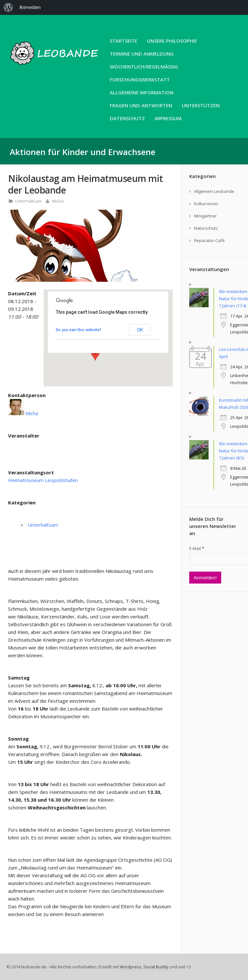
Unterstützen (201, 105)
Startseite (124, 41)
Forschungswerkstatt (140, 79)
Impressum (168, 118)
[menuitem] (8, 7)
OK (140, 330)
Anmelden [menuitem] (30, 7)
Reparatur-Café (209, 240)
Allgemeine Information (142, 92)
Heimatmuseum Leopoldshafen (43, 480)
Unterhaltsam (28, 201)
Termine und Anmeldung (142, 54)
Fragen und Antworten (141, 105)
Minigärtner (205, 216)
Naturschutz (206, 228)
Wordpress (130, 967)
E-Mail (197, 548)
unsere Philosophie (172, 41)
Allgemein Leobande (214, 191)
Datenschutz (127, 118)
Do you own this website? (79, 330)
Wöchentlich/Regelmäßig (144, 67)
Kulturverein (206, 204)
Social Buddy (156, 967)
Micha (58, 201)
